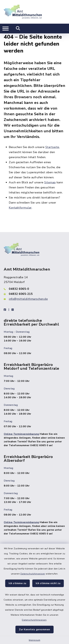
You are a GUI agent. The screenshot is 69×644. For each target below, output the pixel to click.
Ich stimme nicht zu (48, 583)
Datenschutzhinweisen (33, 574)
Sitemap (50, 182)
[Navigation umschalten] (6, 29)
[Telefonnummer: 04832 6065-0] (34, 289)
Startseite (52, 147)
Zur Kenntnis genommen (34, 629)
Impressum (35, 640)
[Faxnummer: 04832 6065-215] (34, 294)
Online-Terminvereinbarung (21, 434)
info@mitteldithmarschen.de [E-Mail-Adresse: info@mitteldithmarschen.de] (28, 299)
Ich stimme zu (17, 583)
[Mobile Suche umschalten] (18, 29)
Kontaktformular (20, 208)
